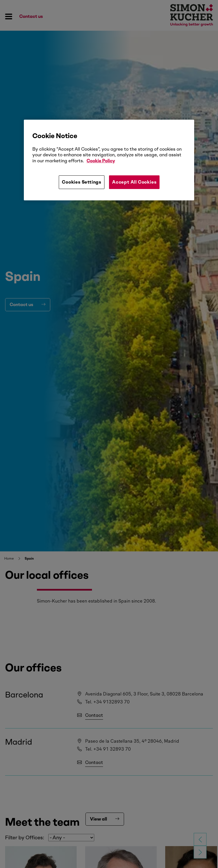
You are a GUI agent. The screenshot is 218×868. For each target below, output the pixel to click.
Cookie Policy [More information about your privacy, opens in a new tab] (101, 161)
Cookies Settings (82, 182)
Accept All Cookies (134, 182)
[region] (109, 160)
